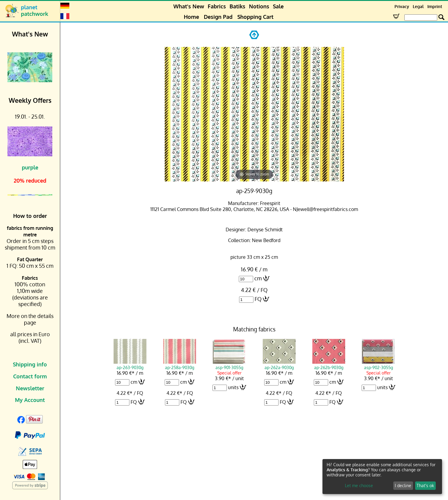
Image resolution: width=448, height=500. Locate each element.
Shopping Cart (255, 17)
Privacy (402, 6)
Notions (259, 6)
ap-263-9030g (130, 365)
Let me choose (359, 486)
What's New (189, 6)
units (233, 387)
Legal (418, 6)
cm (258, 278)
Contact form (30, 376)
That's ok (425, 486)
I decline (403, 486)
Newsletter (30, 388)
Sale (278, 6)
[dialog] (382, 477)
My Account (30, 400)
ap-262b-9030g (329, 365)
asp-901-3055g (229, 365)
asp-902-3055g (378, 365)
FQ (258, 299)
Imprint (435, 6)
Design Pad (218, 17)
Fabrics (217, 6)
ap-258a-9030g (180, 365)
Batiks (237, 6)
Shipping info (30, 364)
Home (191, 17)
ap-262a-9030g (279, 365)
